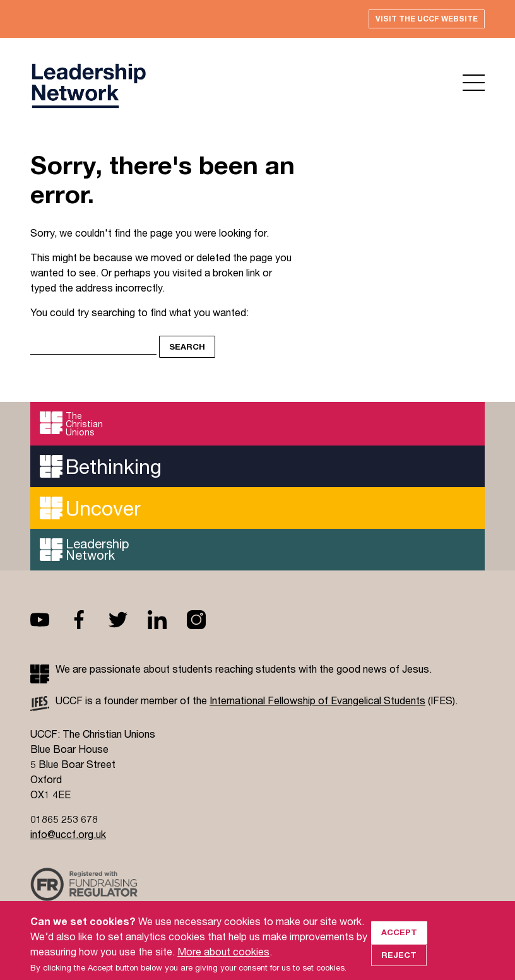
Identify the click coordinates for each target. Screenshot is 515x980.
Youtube (50, 620)
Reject (399, 966)
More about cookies (223, 963)
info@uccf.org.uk (68, 834)
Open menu (474, 83)
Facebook (89, 620)
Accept (399, 943)
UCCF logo (88, 86)
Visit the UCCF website (427, 19)
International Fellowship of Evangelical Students (317, 700)
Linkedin (167, 620)
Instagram (206, 620)
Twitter (128, 620)
